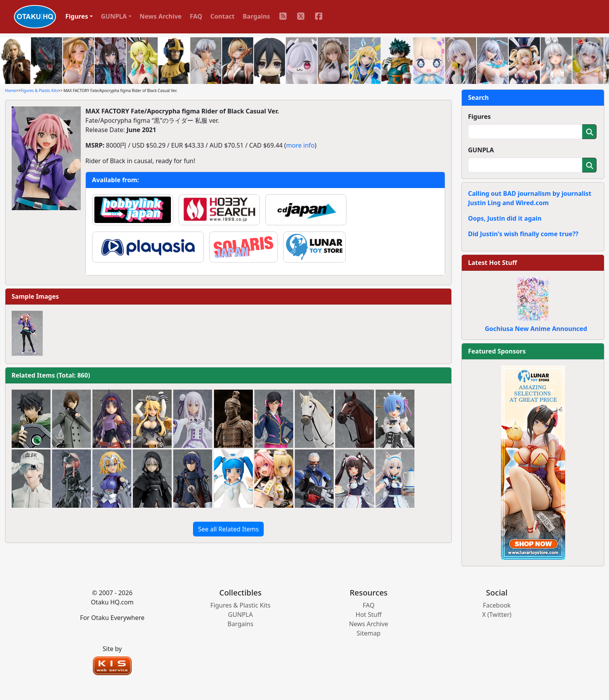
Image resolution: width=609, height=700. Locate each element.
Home (10, 91)
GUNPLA (481, 150)
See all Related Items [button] (228, 529)
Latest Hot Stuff (492, 263)
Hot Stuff (369, 615)
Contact (223, 16)
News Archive (161, 16)
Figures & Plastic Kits (39, 91)
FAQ (196, 16)
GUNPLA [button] (114, 16)
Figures (479, 117)
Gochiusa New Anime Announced (536, 329)
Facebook (497, 605)
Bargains (256, 16)
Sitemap (369, 633)
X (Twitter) (497, 615)
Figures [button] (77, 16)
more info (300, 145)
